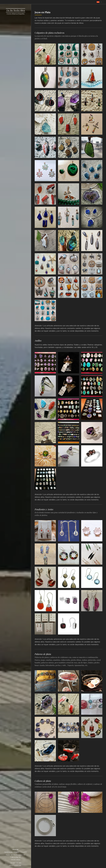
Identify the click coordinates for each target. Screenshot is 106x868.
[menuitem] (16, 398)
